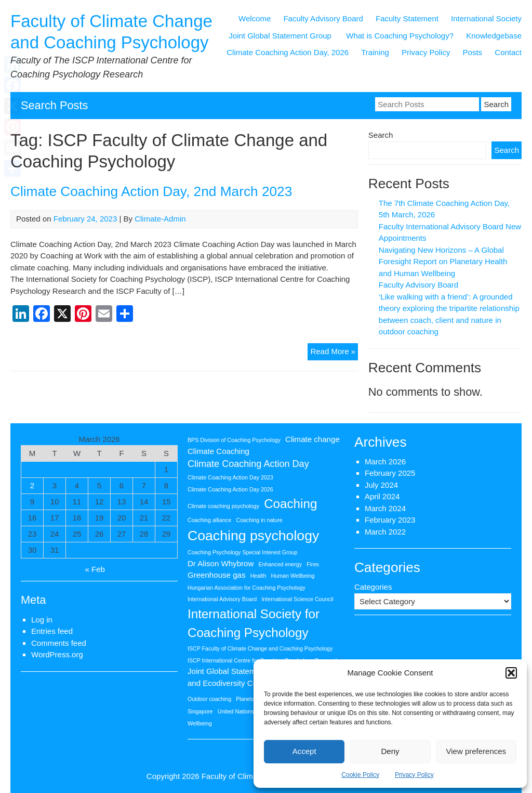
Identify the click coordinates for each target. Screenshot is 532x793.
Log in (42, 620)
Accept (304, 751)
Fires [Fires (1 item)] (313, 564)
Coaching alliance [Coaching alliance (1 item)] (209, 520)
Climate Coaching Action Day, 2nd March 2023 (151, 191)
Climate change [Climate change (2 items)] (312, 439)
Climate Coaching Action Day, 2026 (288, 52)
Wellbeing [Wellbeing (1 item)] (200, 723)
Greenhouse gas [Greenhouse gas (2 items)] (217, 575)
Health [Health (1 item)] (258, 576)
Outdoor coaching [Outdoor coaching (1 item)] (209, 699)
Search (381, 135)
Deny (390, 751)
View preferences (476, 751)
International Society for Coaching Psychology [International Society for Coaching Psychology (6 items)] (254, 623)
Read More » (334, 353)
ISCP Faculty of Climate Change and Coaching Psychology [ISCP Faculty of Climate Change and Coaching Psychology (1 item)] (260, 648)
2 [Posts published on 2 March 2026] (32, 485)
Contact (508, 52)
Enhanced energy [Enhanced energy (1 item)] (281, 564)
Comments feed (59, 643)
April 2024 (382, 496)
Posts (473, 52)
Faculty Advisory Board (323, 18)
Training (375, 52)
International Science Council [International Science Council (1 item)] (297, 599)
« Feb (95, 569)
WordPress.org (57, 654)
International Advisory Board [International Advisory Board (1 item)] (222, 599)
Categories (373, 587)
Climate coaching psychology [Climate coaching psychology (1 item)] (223, 506)
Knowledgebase (494, 36)
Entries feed (52, 631)
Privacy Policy (414, 775)
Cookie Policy (360, 775)
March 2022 (385, 532)
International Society (486, 18)
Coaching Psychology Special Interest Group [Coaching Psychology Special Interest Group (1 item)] (242, 552)
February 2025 (390, 473)
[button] (511, 673)
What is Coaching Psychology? (400, 36)
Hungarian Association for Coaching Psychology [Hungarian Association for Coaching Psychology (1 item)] (247, 588)
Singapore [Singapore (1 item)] (200, 711)
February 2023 (390, 520)
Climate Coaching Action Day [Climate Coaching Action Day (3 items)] (248, 464)
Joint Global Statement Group (281, 36)
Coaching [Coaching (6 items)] (290, 504)
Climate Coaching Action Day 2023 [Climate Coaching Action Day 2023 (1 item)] (230, 477)
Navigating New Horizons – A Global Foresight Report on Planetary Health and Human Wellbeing (443, 262)
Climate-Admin (160, 219)
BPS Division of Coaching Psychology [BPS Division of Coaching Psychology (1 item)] (234, 440)
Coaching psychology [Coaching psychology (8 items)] (253, 536)
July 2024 (381, 485)
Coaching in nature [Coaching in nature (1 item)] (259, 520)
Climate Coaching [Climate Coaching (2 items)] (218, 451)
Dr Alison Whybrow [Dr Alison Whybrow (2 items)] (221, 563)
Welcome (255, 18)
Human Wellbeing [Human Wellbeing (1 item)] (293, 576)
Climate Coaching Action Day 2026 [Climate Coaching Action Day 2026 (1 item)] (230, 489)
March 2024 (385, 508)
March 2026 (385, 461)
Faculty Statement (407, 18)
